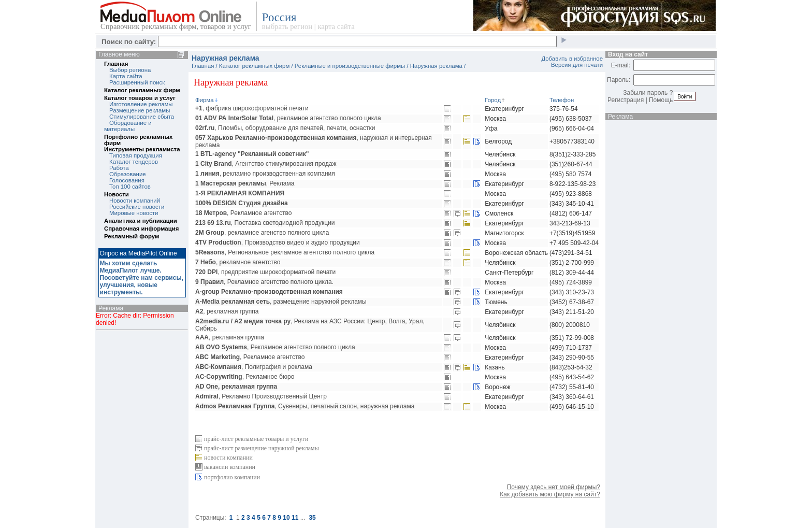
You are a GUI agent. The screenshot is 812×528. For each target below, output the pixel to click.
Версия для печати (577, 65)
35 (312, 518)
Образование (128, 174)
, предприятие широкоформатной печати (265, 272)
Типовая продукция (136, 155)
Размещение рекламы (140, 110)
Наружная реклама (436, 66)
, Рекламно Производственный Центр (261, 396)
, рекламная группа (227, 311)
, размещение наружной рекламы (281, 302)
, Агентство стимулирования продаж (266, 164)
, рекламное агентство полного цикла (288, 118)
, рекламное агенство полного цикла (262, 233)
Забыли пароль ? (648, 93)
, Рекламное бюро (245, 377)
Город (495, 100)
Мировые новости (134, 213)
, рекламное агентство (238, 262)
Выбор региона (130, 70)
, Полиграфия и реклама (254, 367)
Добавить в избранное (572, 59)
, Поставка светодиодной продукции (265, 223)
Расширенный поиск (137, 82)
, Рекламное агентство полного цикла (275, 347)
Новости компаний (135, 201)
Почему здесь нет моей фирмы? (554, 487)
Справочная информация (141, 229)
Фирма (207, 100)
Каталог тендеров (134, 162)
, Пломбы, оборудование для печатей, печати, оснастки (285, 128)
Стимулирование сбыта (142, 117)
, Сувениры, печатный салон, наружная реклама (305, 406)
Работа (119, 168)
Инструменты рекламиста (142, 149)
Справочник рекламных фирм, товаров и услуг (176, 26)
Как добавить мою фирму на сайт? (550, 494)
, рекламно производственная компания (265, 174)
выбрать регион (287, 26)
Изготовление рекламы (141, 104)
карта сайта (336, 26)
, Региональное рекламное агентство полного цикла (285, 252)
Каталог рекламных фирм (142, 90)
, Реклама (245, 183)
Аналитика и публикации (141, 221)
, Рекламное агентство (243, 213)
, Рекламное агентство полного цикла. (264, 282)
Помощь (661, 100)
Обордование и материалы (128, 126)
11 (295, 518)
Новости (117, 194)
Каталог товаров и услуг (140, 98)
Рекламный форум (132, 236)
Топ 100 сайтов (130, 187)
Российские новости (137, 207)
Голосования (127, 180)
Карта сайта (126, 76)
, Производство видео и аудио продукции (278, 242)
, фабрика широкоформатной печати (252, 108)
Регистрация (626, 100)
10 (286, 518)
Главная (116, 64)
